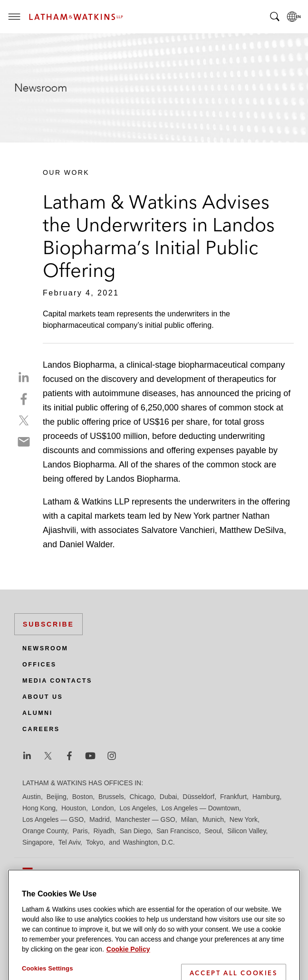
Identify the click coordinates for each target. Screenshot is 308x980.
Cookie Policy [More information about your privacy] (128, 974)
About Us (43, 697)
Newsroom (45, 648)
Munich (213, 819)
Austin (32, 797)
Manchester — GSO (145, 819)
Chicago (142, 797)
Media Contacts (57, 681)
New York (244, 819)
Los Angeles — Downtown (200, 808)
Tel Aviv (69, 842)
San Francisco (178, 831)
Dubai (168, 797)
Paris (80, 831)
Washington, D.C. (149, 842)
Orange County (45, 831)
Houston (74, 808)
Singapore (38, 842)
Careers (41, 729)
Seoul (213, 831)
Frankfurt (233, 797)
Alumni (38, 713)
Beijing (57, 797)
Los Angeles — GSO (53, 819)
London (103, 808)
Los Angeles (137, 808)
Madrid (100, 819)
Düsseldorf (198, 797)
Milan (189, 819)
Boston (83, 797)
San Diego (135, 831)
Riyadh (104, 831)
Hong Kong (39, 808)
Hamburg (266, 797)
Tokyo (95, 842)
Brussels (111, 797)
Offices (39, 665)
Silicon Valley (246, 831)
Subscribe (48, 624)
